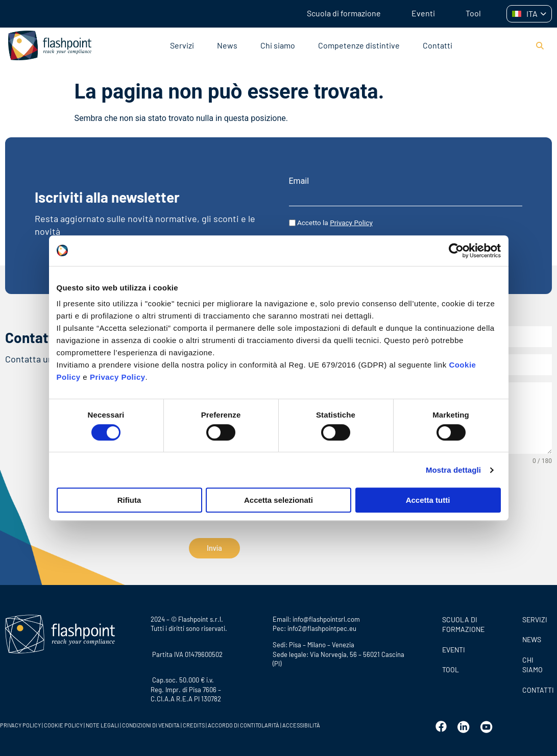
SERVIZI (535, 616)
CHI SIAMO (532, 662)
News (227, 45)
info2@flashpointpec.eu (322, 625)
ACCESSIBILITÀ (301, 723)
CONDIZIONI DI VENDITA (151, 723)
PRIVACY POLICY (20, 723)
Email (299, 181)
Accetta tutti (428, 500)
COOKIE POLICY (63, 723)
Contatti (438, 45)
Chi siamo (278, 45)
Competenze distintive (359, 45)
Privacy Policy (118, 377)
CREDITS (194, 723)
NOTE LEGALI (102, 723)
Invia (214, 548)
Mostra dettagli (453, 470)
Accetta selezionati (278, 500)
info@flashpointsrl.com (326, 616)
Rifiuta (129, 500)
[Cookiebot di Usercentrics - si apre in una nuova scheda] (456, 251)
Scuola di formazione (344, 13)
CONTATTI (537, 687)
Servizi (182, 45)
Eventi (423, 13)
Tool (473, 13)
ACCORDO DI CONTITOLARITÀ (244, 723)
